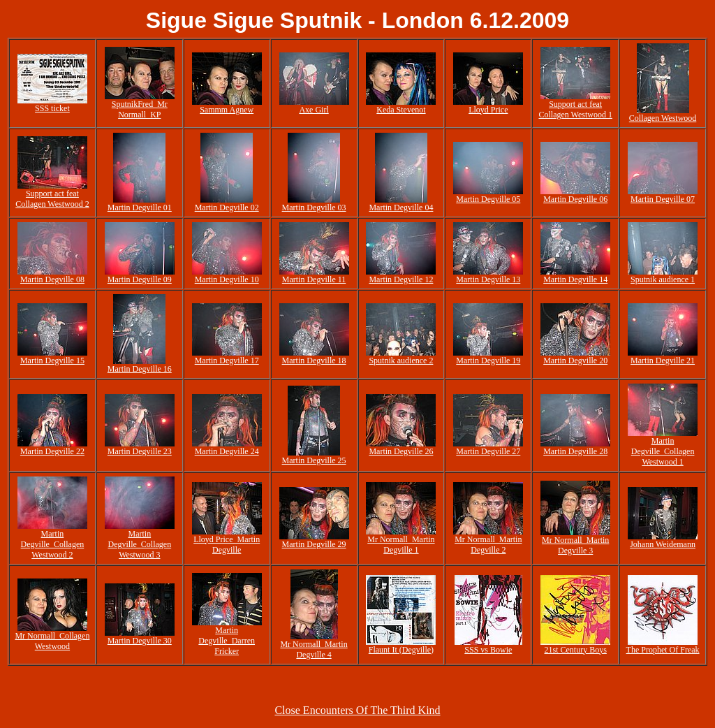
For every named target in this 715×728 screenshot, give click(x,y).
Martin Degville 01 (140, 208)
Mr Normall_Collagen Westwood (52, 641)
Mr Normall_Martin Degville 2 (488, 545)
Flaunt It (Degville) (401, 650)
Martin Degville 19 (488, 361)
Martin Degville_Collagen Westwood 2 (53, 544)
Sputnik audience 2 (401, 361)
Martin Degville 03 (314, 208)
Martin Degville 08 (52, 279)
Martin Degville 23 (140, 451)
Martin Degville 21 (663, 361)
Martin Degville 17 (227, 361)
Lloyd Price (488, 110)
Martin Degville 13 (488, 279)
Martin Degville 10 (227, 279)
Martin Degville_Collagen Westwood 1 (663, 451)
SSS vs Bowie (488, 650)
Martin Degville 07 (663, 199)
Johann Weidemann (663, 544)
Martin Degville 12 (401, 279)
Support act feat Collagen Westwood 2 (52, 199)
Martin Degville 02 (227, 208)
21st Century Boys (576, 650)
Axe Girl (314, 110)
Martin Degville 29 (314, 544)
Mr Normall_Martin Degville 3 (575, 545)
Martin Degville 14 (575, 279)
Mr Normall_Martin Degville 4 (314, 649)
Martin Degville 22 (52, 451)
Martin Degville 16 (140, 369)
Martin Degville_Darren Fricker (227, 641)
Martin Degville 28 (575, 451)
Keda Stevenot (401, 110)
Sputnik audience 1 (663, 279)
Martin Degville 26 (401, 451)
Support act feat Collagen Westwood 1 (575, 109)
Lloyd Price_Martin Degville (227, 545)
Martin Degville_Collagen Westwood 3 (139, 544)
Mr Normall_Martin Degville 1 (401, 545)
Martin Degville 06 (575, 199)
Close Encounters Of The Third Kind (357, 710)
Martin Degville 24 (227, 451)
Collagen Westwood (663, 118)
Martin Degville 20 (575, 361)
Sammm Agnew (227, 110)
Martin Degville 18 (314, 361)
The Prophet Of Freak (663, 650)
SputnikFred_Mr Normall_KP (140, 109)
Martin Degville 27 (488, 451)
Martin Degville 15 (52, 361)
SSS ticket (52, 108)
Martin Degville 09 (140, 279)
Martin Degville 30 (140, 641)
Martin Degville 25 (314, 460)
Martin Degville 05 (488, 199)
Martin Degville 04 (401, 208)
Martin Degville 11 (314, 279)
